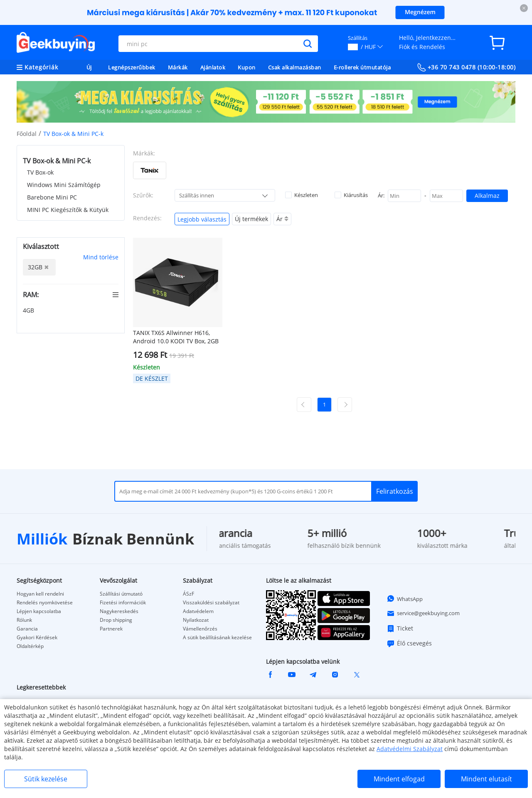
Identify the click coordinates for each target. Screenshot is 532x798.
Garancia (27, 629)
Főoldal (27, 134)
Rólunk (24, 620)
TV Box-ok (40, 172)
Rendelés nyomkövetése (45, 603)
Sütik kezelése (46, 779)
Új (89, 67)
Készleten (302, 195)
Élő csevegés (409, 643)
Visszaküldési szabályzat (211, 603)
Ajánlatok (213, 67)
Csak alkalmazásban (295, 67)
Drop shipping (116, 620)
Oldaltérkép (30, 646)
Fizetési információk (123, 603)
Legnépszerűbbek (132, 67)
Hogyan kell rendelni (40, 594)
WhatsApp (405, 598)
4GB (29, 310)
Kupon (247, 67)
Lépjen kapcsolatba (39, 611)
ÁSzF (188, 594)
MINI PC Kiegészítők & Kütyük (68, 210)
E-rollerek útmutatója (362, 67)
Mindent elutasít (486, 779)
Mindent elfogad (399, 779)
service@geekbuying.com (423, 613)
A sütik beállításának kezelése (217, 638)
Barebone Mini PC (52, 197)
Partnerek (111, 629)
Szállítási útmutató (121, 594)
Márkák (178, 67)
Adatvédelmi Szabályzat (410, 749)
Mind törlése (101, 257)
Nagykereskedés (119, 611)
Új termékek (251, 219)
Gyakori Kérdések (37, 638)
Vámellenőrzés (200, 629)
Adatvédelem (198, 611)
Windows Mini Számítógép (64, 185)
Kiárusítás (351, 195)
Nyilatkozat (196, 620)
